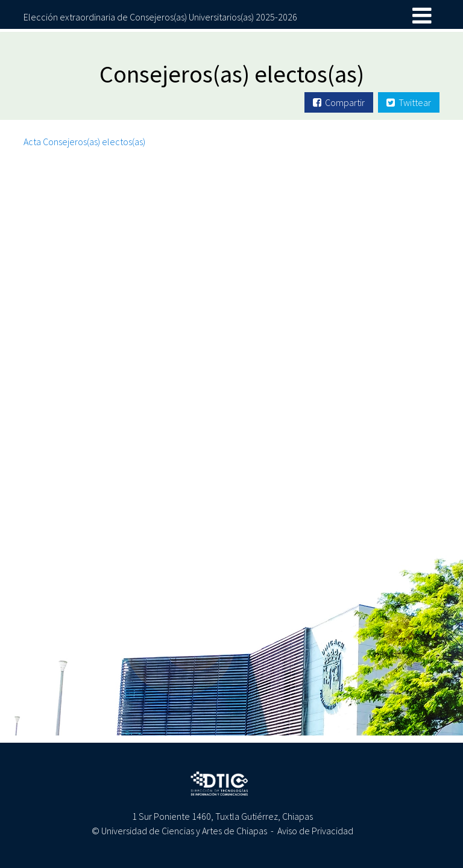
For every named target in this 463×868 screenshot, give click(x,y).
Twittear (409, 102)
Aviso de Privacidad (315, 831)
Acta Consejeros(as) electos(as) (84, 142)
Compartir (339, 102)
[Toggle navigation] (422, 16)
